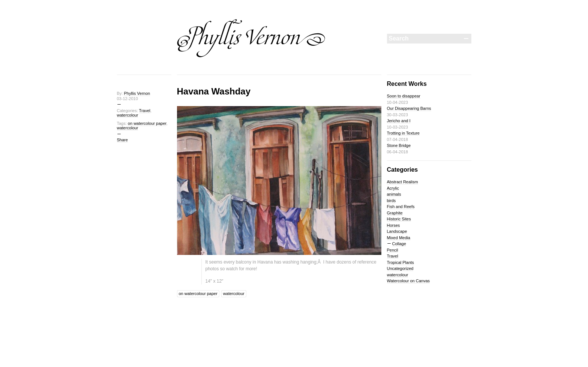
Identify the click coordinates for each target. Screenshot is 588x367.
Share (122, 140)
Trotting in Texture (403, 133)
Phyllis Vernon (137, 93)
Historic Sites (399, 219)
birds (391, 201)
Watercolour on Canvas (409, 281)
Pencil (393, 250)
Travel (145, 111)
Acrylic (393, 188)
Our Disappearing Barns (409, 108)
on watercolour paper (147, 123)
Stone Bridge (399, 145)
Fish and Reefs (401, 207)
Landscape (397, 231)
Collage (399, 244)
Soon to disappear (404, 96)
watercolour (128, 115)
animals (394, 194)
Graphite (395, 213)
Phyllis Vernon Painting (251, 38)
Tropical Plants (400, 262)
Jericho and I (399, 121)
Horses (394, 225)
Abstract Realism (403, 182)
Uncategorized (400, 268)
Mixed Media (399, 238)
